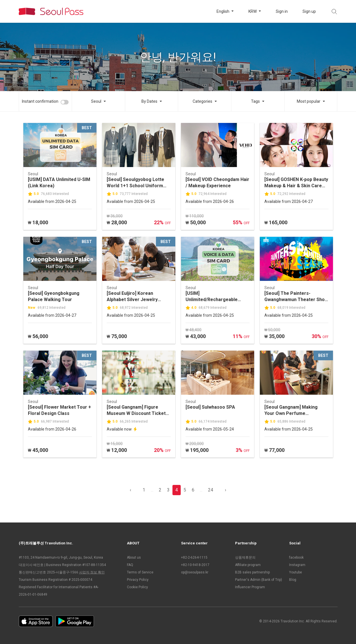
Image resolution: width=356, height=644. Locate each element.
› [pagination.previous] (226, 490)
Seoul (96, 101)
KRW (253, 11)
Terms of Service (140, 572)
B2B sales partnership (252, 572)
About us (134, 557)
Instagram (297, 565)
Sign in (282, 11)
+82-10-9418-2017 (195, 565)
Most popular (309, 101)
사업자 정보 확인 (92, 572)
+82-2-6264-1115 (194, 557)
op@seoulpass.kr (195, 572)
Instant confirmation (40, 101)
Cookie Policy (137, 587)
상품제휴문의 (245, 557)
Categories (202, 101)
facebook (296, 557)
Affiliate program (248, 565)
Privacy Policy (138, 580)
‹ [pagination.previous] (130, 490)
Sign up (309, 11)
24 (211, 490)
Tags (255, 101)
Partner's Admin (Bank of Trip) (259, 580)
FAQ (130, 565)
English (223, 11)
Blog (293, 580)
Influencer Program (250, 587)
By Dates (149, 101)
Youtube (296, 572)
